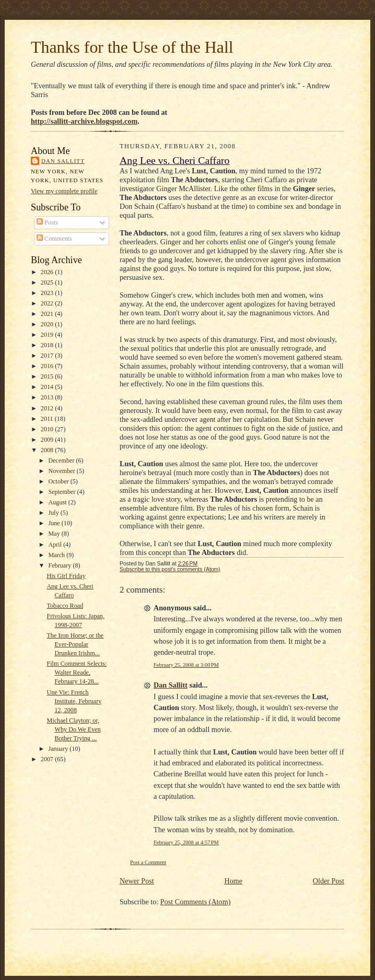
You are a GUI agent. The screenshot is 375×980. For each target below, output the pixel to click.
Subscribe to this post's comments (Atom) (170, 569)
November (62, 471)
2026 (48, 272)
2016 (48, 366)
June (55, 523)
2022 (48, 303)
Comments (54, 239)
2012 (48, 408)
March (57, 555)
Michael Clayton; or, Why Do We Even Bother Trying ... (73, 729)
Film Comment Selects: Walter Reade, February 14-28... (77, 672)
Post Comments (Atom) (196, 902)
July (54, 513)
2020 (48, 324)
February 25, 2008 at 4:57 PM (186, 842)
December (62, 461)
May (55, 534)
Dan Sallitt (63, 161)
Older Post (329, 881)
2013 (48, 397)
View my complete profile (64, 191)
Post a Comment (148, 862)
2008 (48, 450)
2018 (48, 345)
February (60, 565)
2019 (48, 335)
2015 (48, 376)
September (62, 492)
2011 (48, 419)
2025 (48, 282)
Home (233, 881)
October (59, 481)
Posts (47, 222)
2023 (48, 293)
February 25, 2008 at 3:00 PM (186, 665)
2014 (48, 387)
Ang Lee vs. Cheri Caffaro (175, 160)
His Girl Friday (66, 576)
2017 (48, 356)
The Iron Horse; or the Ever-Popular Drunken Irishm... (75, 644)
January (59, 749)
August (58, 502)
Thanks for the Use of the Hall (132, 47)
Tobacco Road (65, 606)
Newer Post (137, 881)
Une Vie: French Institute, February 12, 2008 (74, 701)
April (56, 545)
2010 (48, 429)
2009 (48, 440)
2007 (48, 759)
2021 (48, 314)
